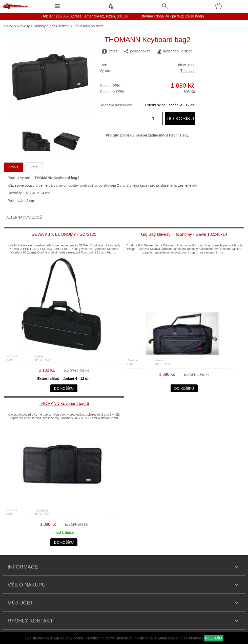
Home (8, 26)
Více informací (191, 638)
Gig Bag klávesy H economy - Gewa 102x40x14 (184, 234)
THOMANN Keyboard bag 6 (64, 404)
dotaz (110, 51)
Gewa (39, 356)
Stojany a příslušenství (51, 26)
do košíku (180, 119)
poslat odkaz (137, 51)
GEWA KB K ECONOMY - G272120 (64, 234)
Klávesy (23, 26)
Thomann (188, 71)
